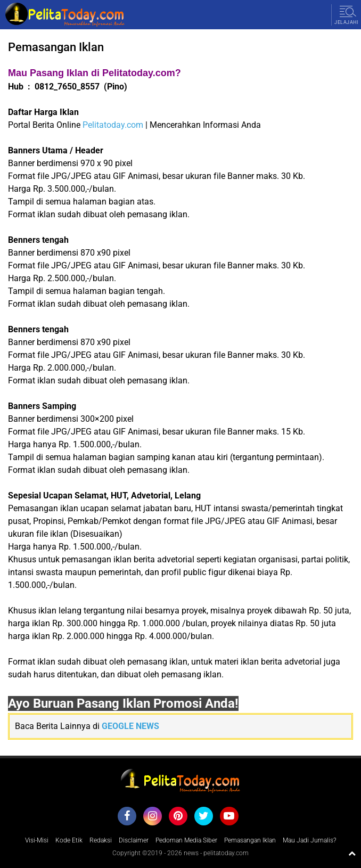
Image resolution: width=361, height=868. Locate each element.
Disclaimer (134, 840)
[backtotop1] (352, 853)
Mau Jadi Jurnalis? (309, 840)
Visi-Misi (37, 840)
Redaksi (101, 840)
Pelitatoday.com (113, 125)
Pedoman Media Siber (186, 840)
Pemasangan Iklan (250, 840)
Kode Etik (69, 840)
